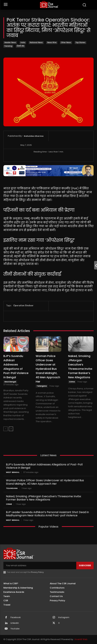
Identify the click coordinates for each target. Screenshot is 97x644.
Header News (10, 43)
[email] (40, 566)
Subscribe (85, 565)
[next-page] (11, 429)
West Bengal (10, 382)
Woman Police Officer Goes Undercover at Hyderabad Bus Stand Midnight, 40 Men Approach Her (48, 369)
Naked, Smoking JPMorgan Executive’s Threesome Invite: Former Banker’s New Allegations (80, 367)
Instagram (64, 617)
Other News (66, 43)
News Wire (52, 43)
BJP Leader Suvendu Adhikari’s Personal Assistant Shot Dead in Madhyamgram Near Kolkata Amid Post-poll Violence (47, 514)
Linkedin (15, 623)
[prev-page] (6, 429)
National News (36, 43)
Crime (72, 382)
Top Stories (80, 43)
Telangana (42, 386)
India (23, 43)
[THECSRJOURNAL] (49, 5)
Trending (8, 46)
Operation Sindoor (23, 305)
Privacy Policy (37, 572)
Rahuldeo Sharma (34, 136)
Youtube (15, 629)
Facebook (16, 617)
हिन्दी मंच (20, 46)
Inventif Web (81, 639)
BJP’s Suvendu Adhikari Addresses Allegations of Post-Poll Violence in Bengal (16, 367)
